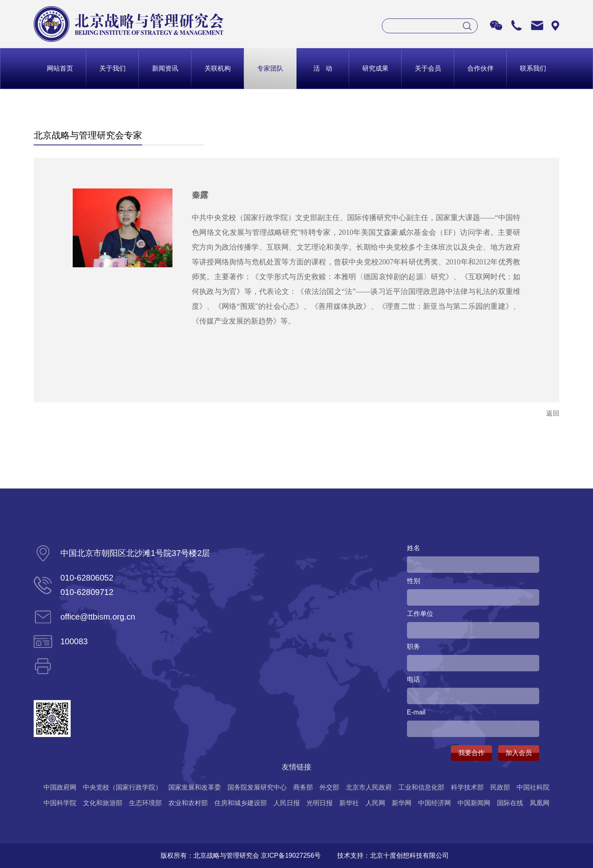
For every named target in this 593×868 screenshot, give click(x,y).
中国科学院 (60, 803)
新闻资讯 (165, 68)
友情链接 (296, 767)
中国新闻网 (474, 803)
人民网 (375, 803)
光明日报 (319, 803)
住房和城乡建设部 (241, 803)
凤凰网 (540, 803)
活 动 (323, 68)
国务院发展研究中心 (257, 787)
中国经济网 (434, 803)
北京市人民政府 (369, 787)
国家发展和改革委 (195, 787)
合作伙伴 (480, 68)
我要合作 (471, 753)
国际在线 (510, 803)
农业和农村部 (188, 803)
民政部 (500, 787)
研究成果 (375, 68)
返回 (553, 413)
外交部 (329, 787)
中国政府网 (60, 787)
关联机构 (218, 68)
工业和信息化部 (421, 787)
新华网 (402, 803)
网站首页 (60, 68)
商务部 (303, 787)
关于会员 (428, 68)
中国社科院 (533, 787)
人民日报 (287, 803)
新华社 (349, 803)
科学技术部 (467, 787)
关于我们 (113, 68)
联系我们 (533, 68)
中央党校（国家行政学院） (122, 787)
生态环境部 (145, 803)
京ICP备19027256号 (291, 855)
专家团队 (270, 68)
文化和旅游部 (103, 803)
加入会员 (519, 753)
